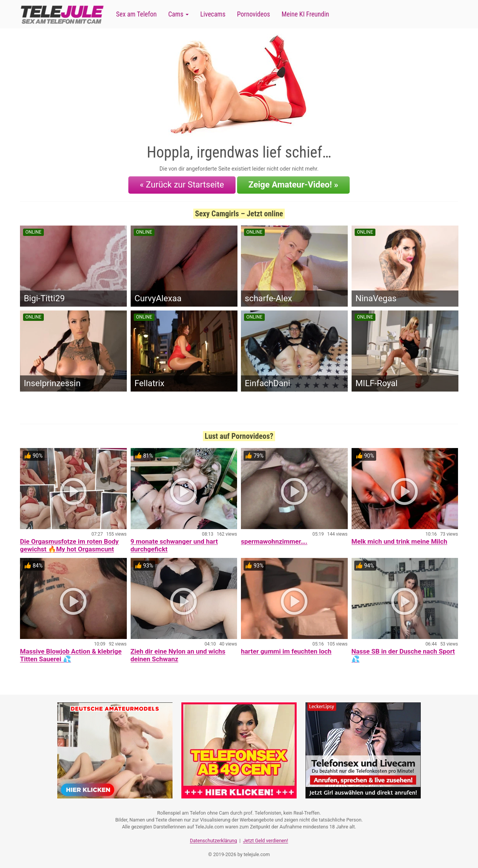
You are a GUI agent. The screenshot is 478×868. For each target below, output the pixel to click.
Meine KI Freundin (305, 14)
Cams (178, 14)
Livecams (213, 14)
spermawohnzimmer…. (274, 541)
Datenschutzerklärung (213, 839)
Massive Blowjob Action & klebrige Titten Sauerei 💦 (71, 655)
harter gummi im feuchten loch (286, 651)
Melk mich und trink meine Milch (399, 541)
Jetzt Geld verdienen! (265, 839)
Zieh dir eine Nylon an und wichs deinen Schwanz (178, 655)
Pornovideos (254, 14)
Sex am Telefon (136, 14)
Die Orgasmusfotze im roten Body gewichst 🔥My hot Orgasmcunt (69, 545)
